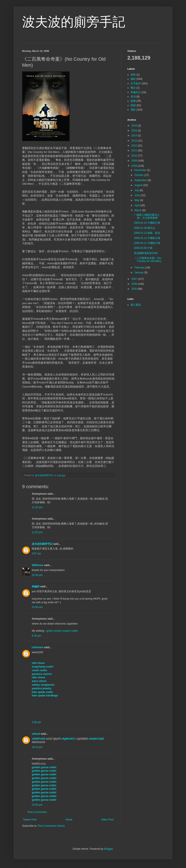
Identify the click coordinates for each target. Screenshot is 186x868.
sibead (36, 734)
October (139, 175)
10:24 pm (37, 747)
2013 (135, 141)
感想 (133, 75)
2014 (135, 135)
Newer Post (30, 820)
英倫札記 (136, 92)
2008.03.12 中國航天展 (147, 223)
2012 (135, 146)
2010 (135, 156)
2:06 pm (36, 722)
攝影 (133, 79)
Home (69, 820)
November (141, 170)
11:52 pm (37, 507)
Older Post (107, 820)
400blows (38, 565)
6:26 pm (36, 636)
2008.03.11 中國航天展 (147, 243)
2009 (135, 161)
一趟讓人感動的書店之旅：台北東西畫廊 (147, 216)
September (141, 180)
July (137, 190)
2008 (135, 166)
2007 (135, 279)
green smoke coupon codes (62, 631)
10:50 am (37, 607)
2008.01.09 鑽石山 (144, 228)
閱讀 (133, 105)
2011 (135, 151)
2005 (135, 289)
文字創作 (136, 83)
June (138, 195)
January (139, 272)
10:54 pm (37, 575)
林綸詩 (36, 586)
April (137, 205)
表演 (133, 97)
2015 (135, 131)
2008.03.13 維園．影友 (147, 233)
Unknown (38, 647)
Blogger (108, 849)
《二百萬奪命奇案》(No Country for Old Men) (147, 260)
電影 (133, 110)
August (139, 185)
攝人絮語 (136, 305)
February (140, 268)
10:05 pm (37, 805)
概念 (133, 88)
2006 (135, 284)
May (137, 200)
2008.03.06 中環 (143, 248)
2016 (135, 126)
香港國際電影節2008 (146, 253)
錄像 (133, 101)
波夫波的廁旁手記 (74, 22)
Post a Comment (37, 812)
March (138, 210)
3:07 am (36, 554)
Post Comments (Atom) (51, 826)
